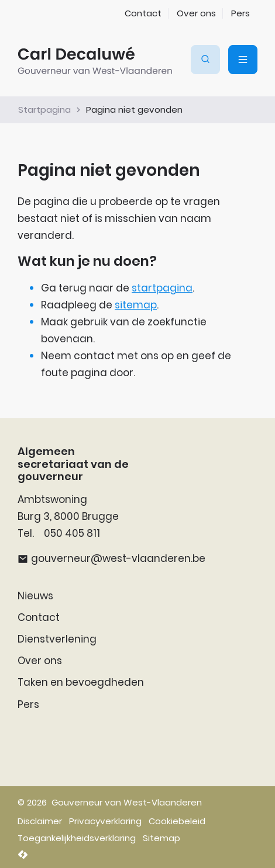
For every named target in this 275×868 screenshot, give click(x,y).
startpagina (162, 288)
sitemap (136, 305)
